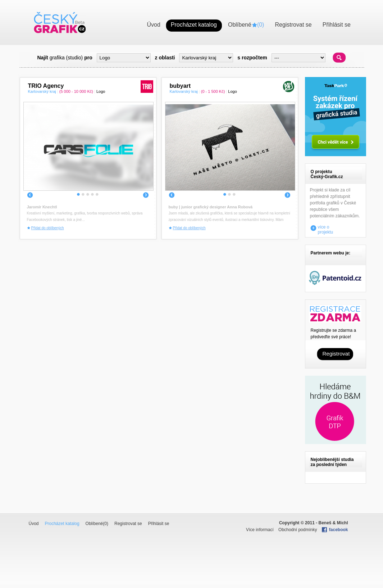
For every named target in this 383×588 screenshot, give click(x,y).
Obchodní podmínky (298, 530)
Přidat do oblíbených (48, 228)
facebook (339, 530)
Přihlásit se (159, 524)
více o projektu (326, 228)
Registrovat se (128, 524)
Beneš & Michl (333, 523)
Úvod (34, 524)
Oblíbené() (97, 524)
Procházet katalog (62, 524)
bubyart (180, 86)
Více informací (260, 530)
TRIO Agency (46, 86)
